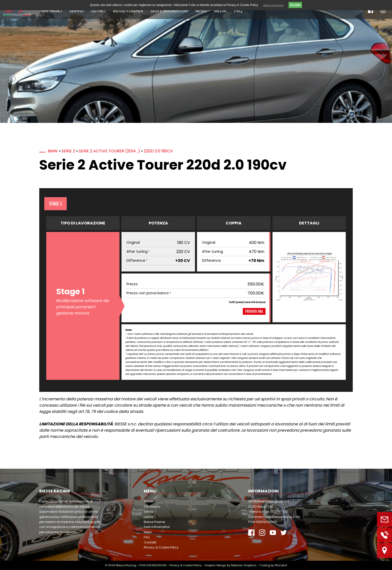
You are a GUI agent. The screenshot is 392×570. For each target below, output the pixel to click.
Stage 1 (55, 204)
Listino (98, 11)
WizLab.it (281, 565)
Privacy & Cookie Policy (161, 547)
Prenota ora (254, 311)
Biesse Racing (126, 565)
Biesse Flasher (128, 11)
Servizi (76, 11)
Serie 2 (68, 151)
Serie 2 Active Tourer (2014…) (109, 151)
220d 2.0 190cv (158, 151)
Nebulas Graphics (244, 565)
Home (148, 501)
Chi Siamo (52, 11)
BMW (53, 151)
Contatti (150, 542)
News (201, 11)
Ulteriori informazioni (273, 5)
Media (220, 11)
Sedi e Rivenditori (169, 11)
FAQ (238, 11)
